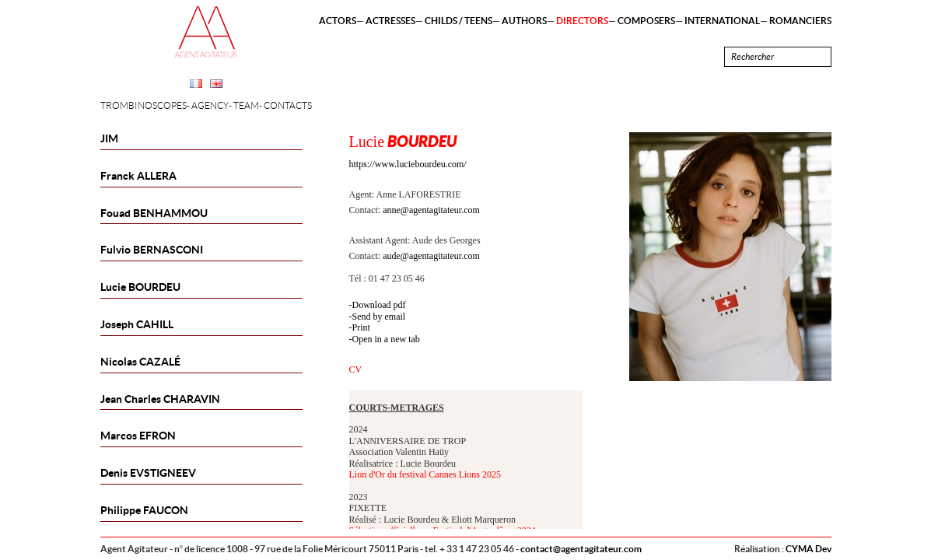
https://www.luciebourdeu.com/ (408, 164)
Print (361, 327)
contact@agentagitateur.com (581, 549)
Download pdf (379, 305)
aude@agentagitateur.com (431, 256)
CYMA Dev (808, 549)
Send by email (379, 317)
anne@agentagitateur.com (431, 210)
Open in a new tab (386, 339)
